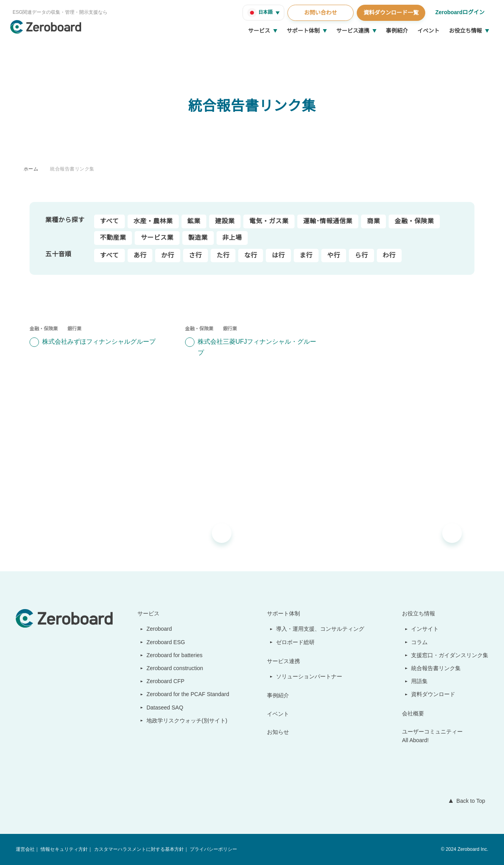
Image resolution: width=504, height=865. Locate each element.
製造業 (198, 238)
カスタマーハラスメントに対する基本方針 (138, 849)
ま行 (306, 256)
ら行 (361, 256)
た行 (223, 256)
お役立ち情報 (465, 31)
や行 (334, 256)
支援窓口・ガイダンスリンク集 (450, 655)
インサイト (425, 629)
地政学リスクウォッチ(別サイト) (183, 721)
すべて (109, 221)
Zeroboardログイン (459, 12)
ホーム (31, 169)
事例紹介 (397, 31)
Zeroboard (156, 629)
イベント (428, 31)
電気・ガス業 (269, 221)
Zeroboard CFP (162, 681)
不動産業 (113, 238)
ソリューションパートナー (310, 676)
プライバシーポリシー (213, 849)
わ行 (389, 256)
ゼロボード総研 (296, 642)
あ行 (140, 256)
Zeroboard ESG (162, 642)
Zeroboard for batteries (174, 655)
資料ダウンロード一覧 (390, 13)
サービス (259, 31)
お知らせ (279, 732)
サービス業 (157, 238)
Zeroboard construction (174, 668)
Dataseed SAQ (160, 708)
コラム (420, 642)
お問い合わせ (319, 13)
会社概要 (413, 713)
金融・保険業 (414, 221)
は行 (278, 256)
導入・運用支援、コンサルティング (321, 629)
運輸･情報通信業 (328, 221)
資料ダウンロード (434, 694)
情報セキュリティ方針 (64, 849)
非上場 (232, 238)
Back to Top (469, 801)
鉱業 (194, 221)
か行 (168, 256)
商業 (373, 221)
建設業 (225, 221)
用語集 (420, 681)
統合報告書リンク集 (72, 169)
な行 (251, 256)
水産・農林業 (153, 221)
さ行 (195, 256)
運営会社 (25, 849)
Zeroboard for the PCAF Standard (186, 694)
